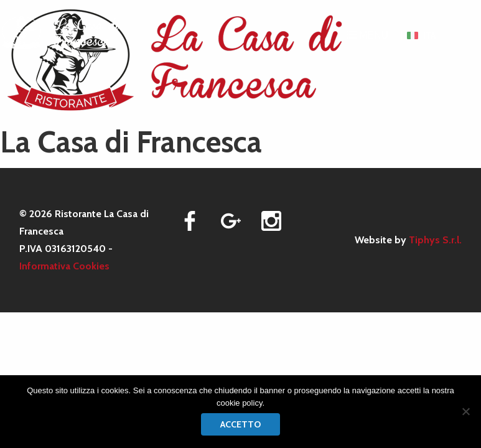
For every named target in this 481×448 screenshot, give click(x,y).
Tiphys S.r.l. (435, 240)
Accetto (240, 424)
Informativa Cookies (64, 266)
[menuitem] (421, 35)
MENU (368, 35)
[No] (465, 411)
